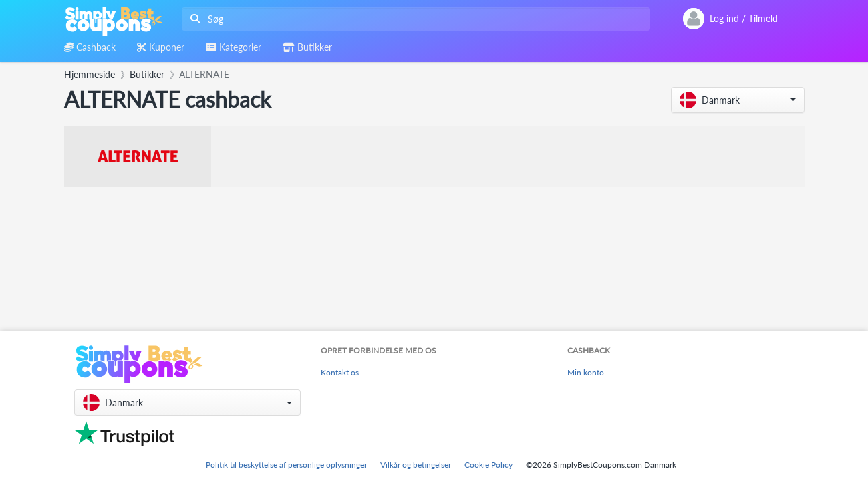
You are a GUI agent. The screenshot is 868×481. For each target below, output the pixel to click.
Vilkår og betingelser (416, 465)
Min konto (586, 372)
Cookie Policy (488, 465)
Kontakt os (340, 372)
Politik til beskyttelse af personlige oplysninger (286, 465)
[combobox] (413, 19)
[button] (738, 100)
